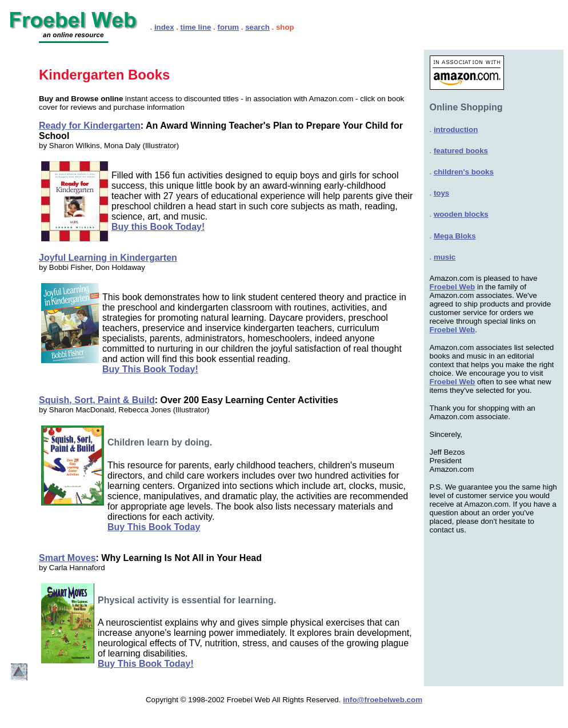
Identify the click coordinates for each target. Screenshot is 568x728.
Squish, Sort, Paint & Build (97, 400)
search (257, 27)
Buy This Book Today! (150, 369)
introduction (456, 130)
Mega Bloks (455, 236)
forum (228, 27)
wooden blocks (461, 214)
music (445, 257)
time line (196, 27)
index (164, 27)
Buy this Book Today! (158, 227)
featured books (461, 151)
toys (441, 193)
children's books (464, 172)
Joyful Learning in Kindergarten (108, 258)
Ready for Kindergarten (90, 126)
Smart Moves (67, 558)
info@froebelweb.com (383, 700)
